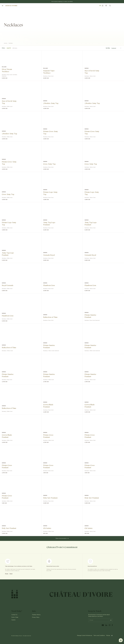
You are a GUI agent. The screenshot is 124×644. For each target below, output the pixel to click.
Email (11, 574)
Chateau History (36, 615)
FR (112, 636)
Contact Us (14, 615)
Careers (13, 620)
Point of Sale (15, 617)
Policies (108, 636)
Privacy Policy (36, 617)
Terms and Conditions (99, 636)
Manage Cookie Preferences (85, 636)
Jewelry (5, 43)
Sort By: (108, 48)
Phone (7, 574)
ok (110, 620)
